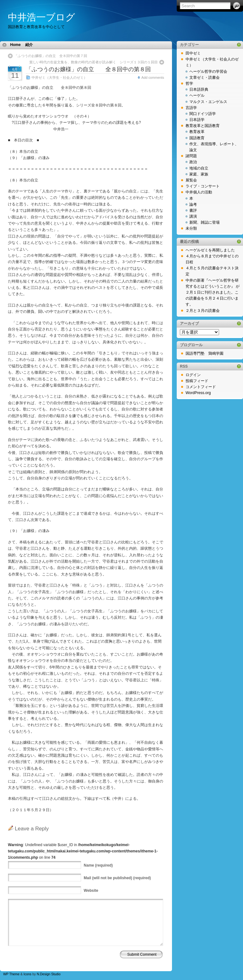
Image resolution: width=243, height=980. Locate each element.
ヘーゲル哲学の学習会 (208, 72)
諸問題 (191, 156)
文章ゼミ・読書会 (204, 77)
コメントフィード (201, 387)
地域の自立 (199, 168)
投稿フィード (197, 381)
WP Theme (11, 974)
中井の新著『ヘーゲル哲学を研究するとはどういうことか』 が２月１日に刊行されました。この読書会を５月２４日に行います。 (213, 292)
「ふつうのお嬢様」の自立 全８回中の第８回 (88, 69)
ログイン (193, 375)
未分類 (191, 228)
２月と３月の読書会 (203, 311)
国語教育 (197, 138)
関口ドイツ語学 (203, 114)
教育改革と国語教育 (203, 126)
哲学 (189, 83)
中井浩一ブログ (41, 17)
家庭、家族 (199, 174)
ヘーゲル (197, 95)
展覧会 (191, 180)
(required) (98, 865)
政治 (193, 162)
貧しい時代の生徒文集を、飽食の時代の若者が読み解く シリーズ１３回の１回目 (95, 62)
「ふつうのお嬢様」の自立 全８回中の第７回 (51, 56)
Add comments (153, 77)
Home (15, 45)
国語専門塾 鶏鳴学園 (204, 353)
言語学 (191, 108)
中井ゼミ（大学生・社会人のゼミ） (59, 77)
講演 (193, 216)
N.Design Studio (48, 974)
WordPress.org (198, 393)
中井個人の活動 (199, 192)
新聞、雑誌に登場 (204, 222)
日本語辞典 (199, 89)
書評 (193, 210)
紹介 (29, 45)
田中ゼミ (193, 53)
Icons (28, 974)
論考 (193, 204)
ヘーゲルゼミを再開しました (210, 250)
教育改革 (197, 132)
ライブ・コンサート (203, 186)
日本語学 (197, 120)
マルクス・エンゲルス (208, 102)
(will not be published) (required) (117, 878)
